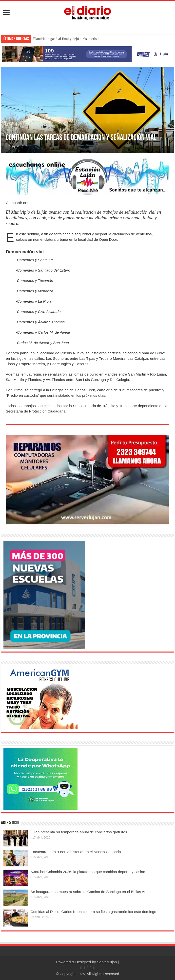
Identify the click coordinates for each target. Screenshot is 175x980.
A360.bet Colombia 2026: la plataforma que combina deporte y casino (88, 872)
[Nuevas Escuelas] (44, 594)
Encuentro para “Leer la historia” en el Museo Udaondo (76, 852)
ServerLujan (107, 962)
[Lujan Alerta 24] (87, 54)
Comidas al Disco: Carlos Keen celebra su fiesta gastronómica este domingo (93, 912)
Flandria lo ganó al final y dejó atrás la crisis (66, 39)
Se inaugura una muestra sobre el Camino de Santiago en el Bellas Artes (91, 892)
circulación (121, 234)
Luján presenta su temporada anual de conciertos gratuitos (79, 832)
